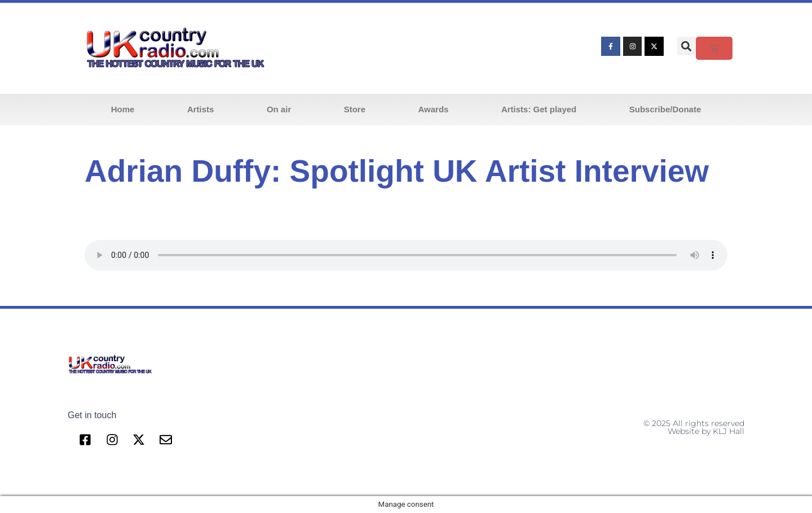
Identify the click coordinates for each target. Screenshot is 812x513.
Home (123, 109)
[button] (687, 46)
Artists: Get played (539, 109)
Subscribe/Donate (665, 109)
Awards (434, 109)
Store (355, 109)
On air (279, 109)
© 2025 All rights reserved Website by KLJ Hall (694, 427)
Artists (201, 109)
